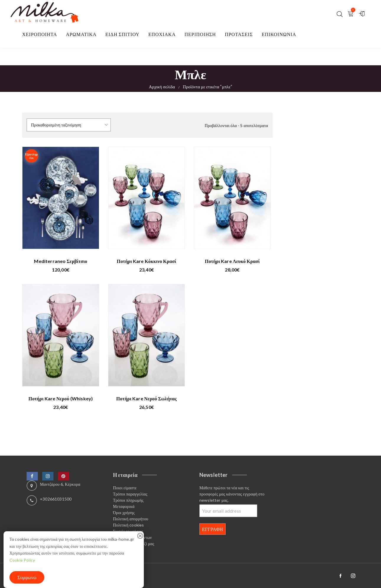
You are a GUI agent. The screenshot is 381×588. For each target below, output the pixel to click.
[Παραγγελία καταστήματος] (69, 125)
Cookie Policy (22, 560)
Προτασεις (239, 34)
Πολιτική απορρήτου (131, 519)
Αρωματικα (81, 34)
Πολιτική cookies (129, 525)
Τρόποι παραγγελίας (130, 494)
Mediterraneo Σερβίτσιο (61, 261)
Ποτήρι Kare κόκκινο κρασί (146, 261)
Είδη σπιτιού (123, 34)
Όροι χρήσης (124, 513)
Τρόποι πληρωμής (128, 500)
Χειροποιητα (40, 34)
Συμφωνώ (27, 577)
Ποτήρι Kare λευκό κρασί (232, 261)
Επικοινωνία (279, 34)
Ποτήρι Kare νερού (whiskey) (61, 398)
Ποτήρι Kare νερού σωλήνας (147, 398)
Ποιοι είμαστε (125, 488)
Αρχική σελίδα (162, 87)
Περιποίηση (200, 34)
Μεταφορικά (124, 506)
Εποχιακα (162, 34)
